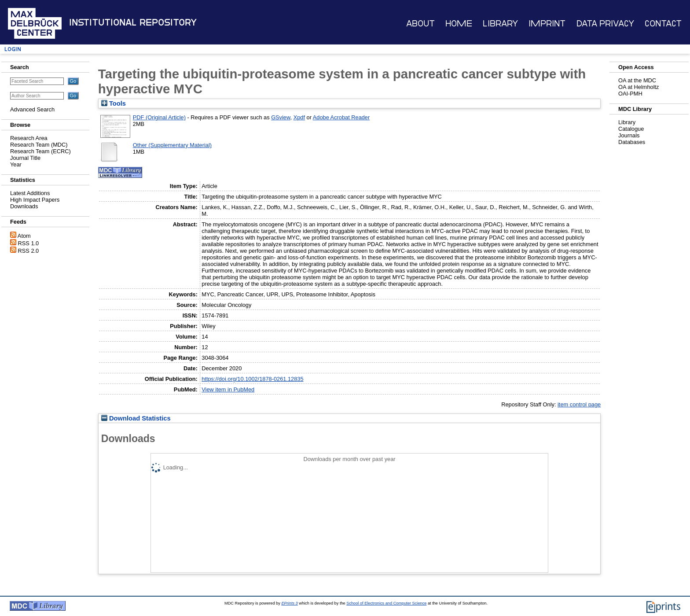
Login (13, 49)
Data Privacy (605, 24)
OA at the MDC (637, 80)
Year (16, 164)
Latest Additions (30, 193)
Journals (629, 135)
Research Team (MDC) (39, 145)
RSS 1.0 (29, 243)
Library (500, 24)
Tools (114, 103)
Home (459, 24)
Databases (632, 142)
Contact (663, 24)
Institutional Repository (133, 22)
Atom (24, 236)
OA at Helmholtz (639, 87)
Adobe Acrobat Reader (341, 117)
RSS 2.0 (29, 251)
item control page (579, 404)
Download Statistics (136, 418)
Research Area (29, 138)
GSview (281, 117)
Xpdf (299, 117)
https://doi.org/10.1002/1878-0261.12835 (252, 379)
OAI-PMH (630, 94)
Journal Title (25, 158)
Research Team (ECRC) (40, 151)
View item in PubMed (228, 389)
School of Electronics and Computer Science (386, 603)
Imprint (547, 24)
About (420, 24)
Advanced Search (32, 109)
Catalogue (631, 129)
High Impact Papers (35, 200)
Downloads (24, 206)
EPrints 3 (289, 603)
